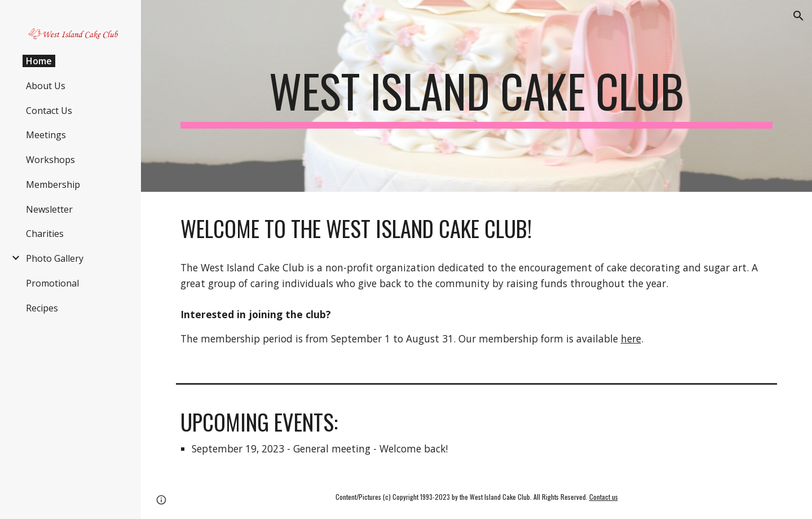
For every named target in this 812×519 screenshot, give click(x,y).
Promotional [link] (52, 283)
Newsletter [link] (49, 209)
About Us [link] (46, 86)
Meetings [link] (46, 135)
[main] (477, 96)
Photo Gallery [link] (55, 258)
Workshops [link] (50, 160)
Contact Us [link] (49, 111)
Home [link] (39, 61)
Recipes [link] (42, 308)
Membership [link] (53, 184)
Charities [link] (45, 234)
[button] (798, 16)
